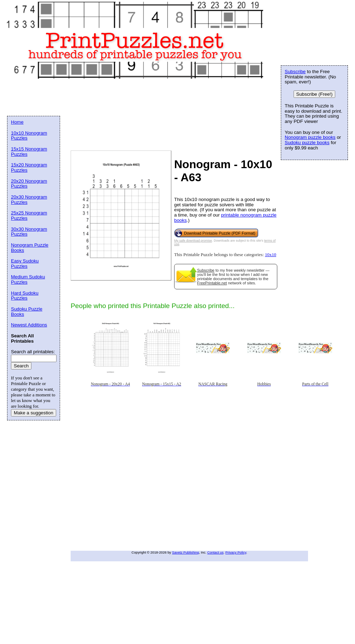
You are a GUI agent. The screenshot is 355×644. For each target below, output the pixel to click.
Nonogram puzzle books (310, 137)
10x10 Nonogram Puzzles (29, 136)
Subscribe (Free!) (315, 94)
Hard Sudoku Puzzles (25, 296)
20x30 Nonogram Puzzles (29, 200)
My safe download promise (193, 241)
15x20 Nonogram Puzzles (29, 167)
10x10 (271, 255)
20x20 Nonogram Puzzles (29, 184)
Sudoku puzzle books (307, 143)
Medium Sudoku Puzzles (28, 279)
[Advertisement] (66, 148)
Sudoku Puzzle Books (27, 312)
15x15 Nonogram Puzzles (29, 152)
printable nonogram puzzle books (225, 218)
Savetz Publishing (185, 552)
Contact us (215, 552)
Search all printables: (33, 352)
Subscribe (206, 270)
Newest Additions (29, 325)
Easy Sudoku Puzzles (25, 264)
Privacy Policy (236, 552)
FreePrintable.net (212, 283)
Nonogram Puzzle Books (30, 248)
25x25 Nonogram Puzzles (29, 215)
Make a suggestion (34, 413)
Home (17, 122)
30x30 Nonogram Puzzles (29, 232)
